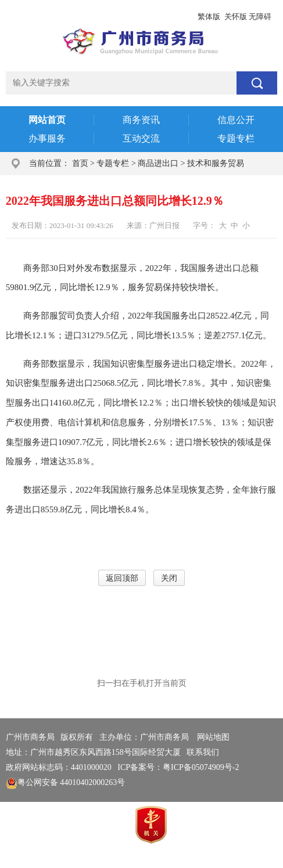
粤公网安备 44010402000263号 (66, 782)
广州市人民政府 (34, 17)
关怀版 (236, 17)
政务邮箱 (85, 17)
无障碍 (260, 17)
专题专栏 (113, 163)
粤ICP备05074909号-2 (201, 767)
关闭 (169, 578)
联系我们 (203, 752)
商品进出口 (158, 163)
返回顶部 (122, 578)
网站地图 (213, 737)
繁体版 (209, 17)
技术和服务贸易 (216, 163)
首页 (80, 163)
